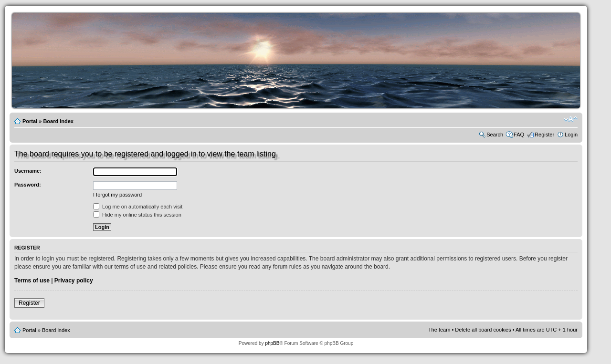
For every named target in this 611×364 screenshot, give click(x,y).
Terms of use (32, 281)
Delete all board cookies (483, 330)
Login (571, 135)
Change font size (571, 119)
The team (439, 330)
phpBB (272, 343)
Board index (58, 121)
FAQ (519, 135)
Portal (30, 121)
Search (495, 135)
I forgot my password (117, 195)
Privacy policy (74, 281)
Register (544, 135)
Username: (28, 171)
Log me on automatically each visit (138, 207)
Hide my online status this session (137, 215)
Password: (28, 185)
